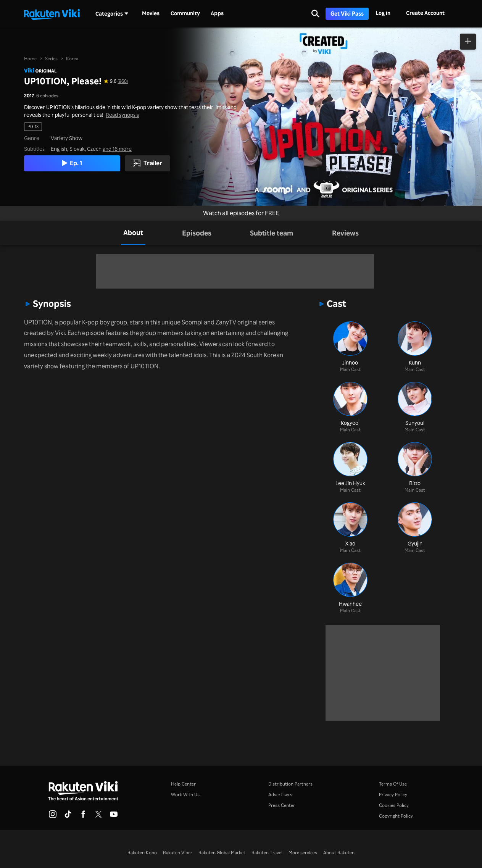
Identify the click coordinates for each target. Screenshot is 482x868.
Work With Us (185, 795)
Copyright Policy (396, 816)
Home (30, 59)
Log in (383, 13)
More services (303, 853)
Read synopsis (122, 115)
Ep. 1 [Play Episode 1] (74, 163)
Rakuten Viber (178, 853)
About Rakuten (339, 853)
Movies (151, 13)
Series (51, 59)
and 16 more (117, 149)
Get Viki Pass (347, 14)
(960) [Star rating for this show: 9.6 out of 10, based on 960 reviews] (123, 81)
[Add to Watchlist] (468, 42)
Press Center (282, 805)
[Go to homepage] (52, 14)
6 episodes (47, 96)
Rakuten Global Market (222, 853)
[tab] (133, 233)
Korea (72, 59)
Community (185, 13)
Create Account (425, 13)
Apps (217, 13)
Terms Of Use (393, 784)
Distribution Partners (290, 784)
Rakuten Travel (267, 853)
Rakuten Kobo (142, 853)
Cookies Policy (394, 805)
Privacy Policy (393, 795)
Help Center (183, 784)
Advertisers (280, 795)
